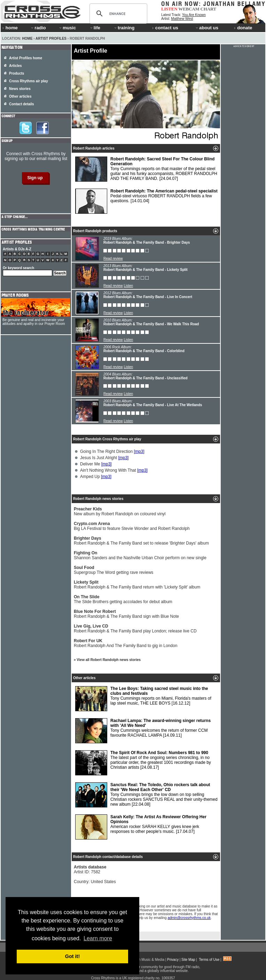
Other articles (20, 96)
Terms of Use (209, 960)
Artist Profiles (51, 39)
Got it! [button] (72, 956)
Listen (128, 286)
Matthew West (182, 19)
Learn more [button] (98, 938)
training (124, 28)
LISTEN (169, 9)
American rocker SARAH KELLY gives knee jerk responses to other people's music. (141, 827)
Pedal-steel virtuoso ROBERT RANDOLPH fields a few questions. (146, 201)
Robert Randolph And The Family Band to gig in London (126, 643)
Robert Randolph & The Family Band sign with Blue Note (126, 614)
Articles (15, 66)
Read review (113, 259)
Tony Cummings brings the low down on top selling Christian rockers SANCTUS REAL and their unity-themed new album (146, 795)
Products (17, 73)
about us (207, 28)
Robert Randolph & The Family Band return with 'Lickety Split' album (137, 585)
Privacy (173, 960)
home (10, 28)
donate (243, 28)
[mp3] (139, 451)
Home (28, 39)
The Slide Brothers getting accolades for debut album (123, 599)
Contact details (22, 104)
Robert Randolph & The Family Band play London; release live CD (135, 629)
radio (38, 28)
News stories (20, 89)
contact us (165, 28)
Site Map (188, 960)
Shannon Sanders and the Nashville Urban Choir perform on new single (140, 555)
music (67, 28)
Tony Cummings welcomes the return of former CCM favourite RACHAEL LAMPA (143, 731)
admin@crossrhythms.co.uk (189, 918)
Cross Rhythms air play (29, 81)
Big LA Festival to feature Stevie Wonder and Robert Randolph (132, 526)
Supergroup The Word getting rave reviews (114, 570)
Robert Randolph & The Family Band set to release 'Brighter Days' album (141, 541)
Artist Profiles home (26, 58)
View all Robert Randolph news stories (109, 660)
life (95, 28)
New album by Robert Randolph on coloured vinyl (120, 511)
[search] (117, 14)
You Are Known (194, 15)
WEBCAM (189, 9)
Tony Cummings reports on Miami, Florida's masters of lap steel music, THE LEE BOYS (143, 699)
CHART (209, 9)
